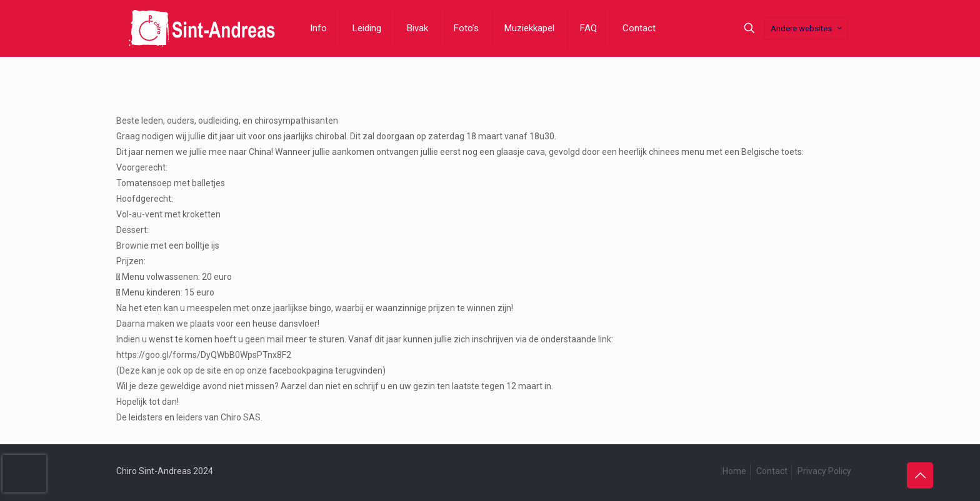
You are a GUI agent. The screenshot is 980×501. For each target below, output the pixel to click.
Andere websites (807, 28)
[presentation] (24, 474)
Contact (772, 471)
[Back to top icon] (920, 475)
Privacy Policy (824, 471)
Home (734, 471)
